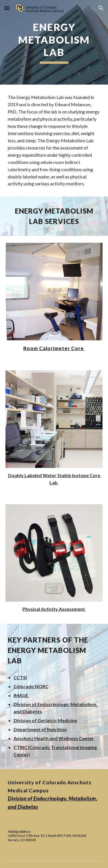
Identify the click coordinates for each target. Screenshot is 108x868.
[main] (54, 42)
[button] (7, 8)
